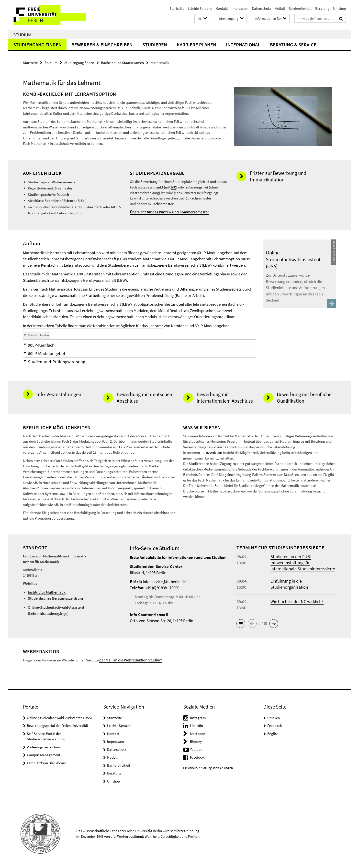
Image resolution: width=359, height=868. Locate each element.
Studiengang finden (37, 45)
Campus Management (44, 755)
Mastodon (198, 733)
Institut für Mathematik (45, 592)
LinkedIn (196, 725)
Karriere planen (196, 45)
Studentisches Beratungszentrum (53, 598)
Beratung (322, 8)
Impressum (240, 8)
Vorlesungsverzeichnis (44, 747)
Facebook (197, 757)
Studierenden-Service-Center (156, 566)
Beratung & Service (293, 45)
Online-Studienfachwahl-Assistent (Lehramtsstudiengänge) (73, 607)
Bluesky (196, 741)
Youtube (196, 749)
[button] (202, 19)
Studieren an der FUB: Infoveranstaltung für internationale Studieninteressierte (303, 563)
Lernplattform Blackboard (47, 763)
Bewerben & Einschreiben (102, 45)
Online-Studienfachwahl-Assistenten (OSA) (59, 717)
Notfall (280, 8)
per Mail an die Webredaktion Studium (128, 660)
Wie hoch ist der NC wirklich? (297, 601)
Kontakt (222, 8)
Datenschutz (261, 8)
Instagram (198, 717)
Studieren (155, 45)
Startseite (177, 8)
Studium (22, 35)
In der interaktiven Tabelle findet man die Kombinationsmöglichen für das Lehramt (93, 326)
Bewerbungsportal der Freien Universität (58, 725)
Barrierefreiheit (300, 8)
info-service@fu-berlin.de (164, 582)
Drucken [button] (274, 717)
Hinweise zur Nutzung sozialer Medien (208, 768)
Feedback (275, 725)
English (273, 733)
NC (174, 187)
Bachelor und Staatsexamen (122, 63)
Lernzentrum (210, 452)
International (243, 45)
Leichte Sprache (200, 8)
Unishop (339, 8)
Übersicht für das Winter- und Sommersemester (167, 212)
